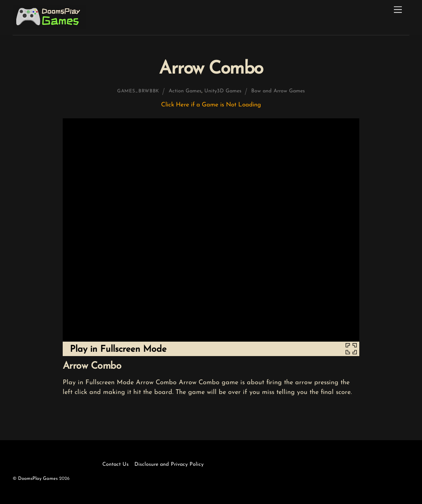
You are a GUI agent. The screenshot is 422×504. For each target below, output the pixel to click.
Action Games (185, 91)
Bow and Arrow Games (278, 91)
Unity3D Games (223, 91)
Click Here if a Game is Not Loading (211, 105)
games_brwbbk (138, 91)
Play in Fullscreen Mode (118, 349)
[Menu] (398, 10)
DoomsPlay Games (38, 479)
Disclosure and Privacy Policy (169, 464)
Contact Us (116, 464)
